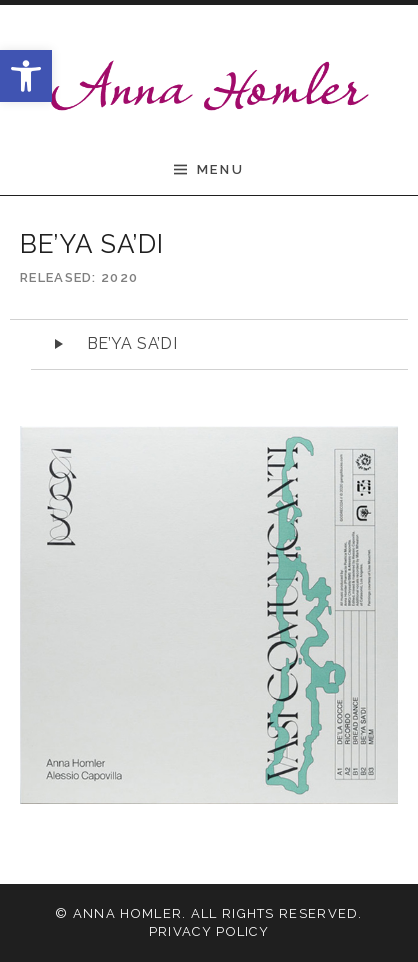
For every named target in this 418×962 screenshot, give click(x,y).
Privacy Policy (209, 931)
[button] (26, 76)
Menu (220, 169)
